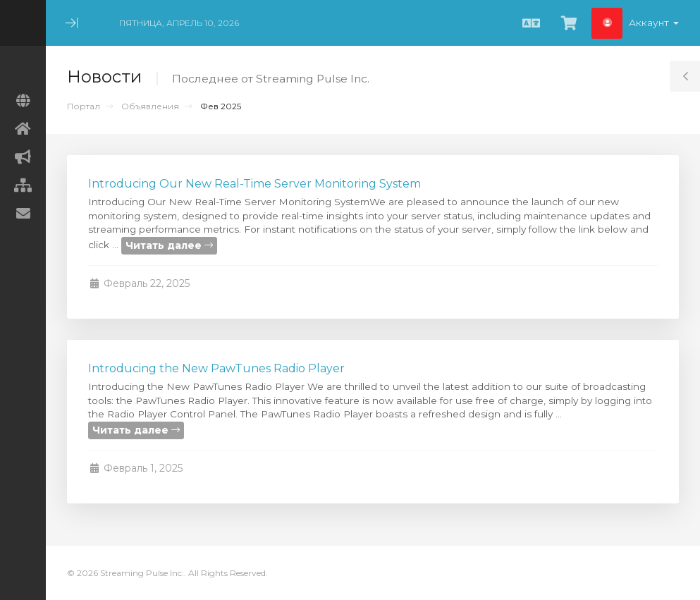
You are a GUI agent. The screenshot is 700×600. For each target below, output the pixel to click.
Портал (84, 106)
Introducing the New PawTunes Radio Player (216, 368)
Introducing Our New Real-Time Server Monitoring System (254, 184)
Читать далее (169, 245)
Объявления (150, 106)
